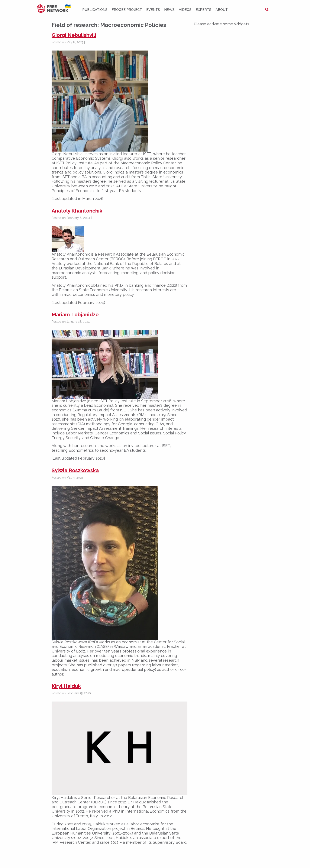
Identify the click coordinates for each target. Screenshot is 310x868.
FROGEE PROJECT (127, 10)
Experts (204, 10)
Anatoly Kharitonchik (77, 211)
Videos (185, 10)
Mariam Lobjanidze (75, 315)
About (222, 10)
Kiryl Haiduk (66, 686)
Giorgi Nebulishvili (74, 35)
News (169, 10)
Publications (95, 10)
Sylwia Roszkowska (75, 470)
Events (153, 10)
